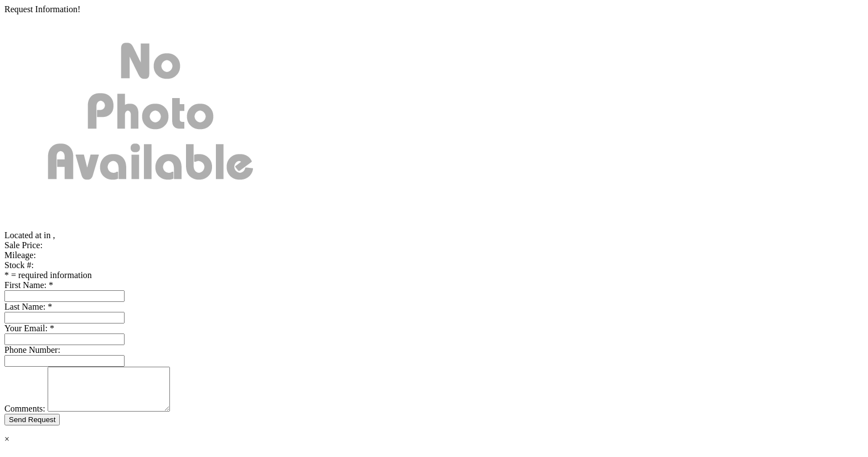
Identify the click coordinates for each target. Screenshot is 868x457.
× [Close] (7, 447)
